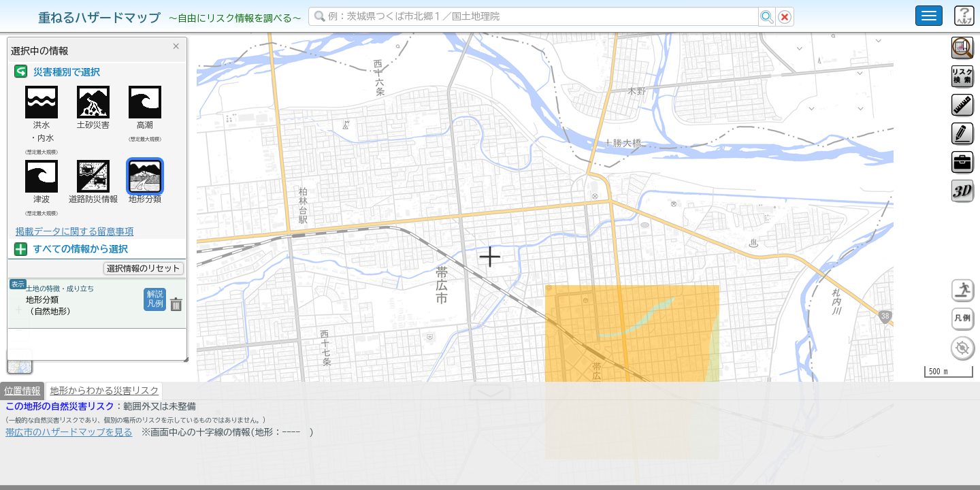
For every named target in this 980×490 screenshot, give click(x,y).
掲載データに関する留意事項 (75, 231)
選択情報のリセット (144, 268)
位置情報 (22, 426)
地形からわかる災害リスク (104, 426)
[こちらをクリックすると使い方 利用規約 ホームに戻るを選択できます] (929, 16)
